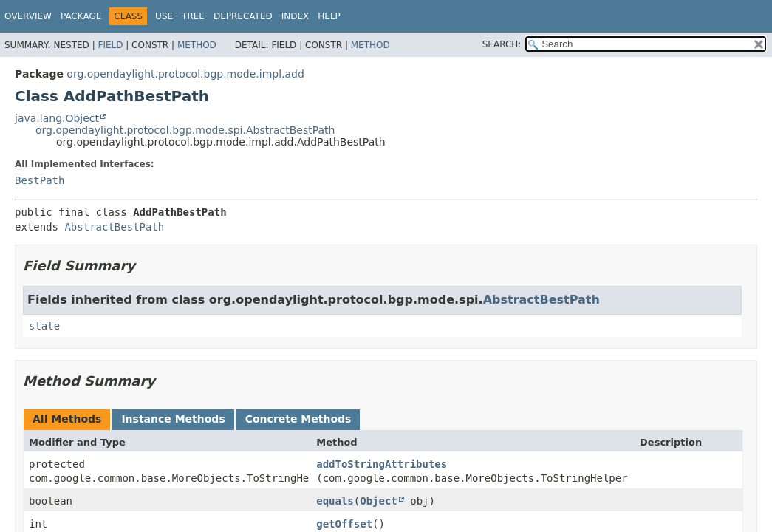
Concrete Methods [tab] (298, 419)
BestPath (40, 180)
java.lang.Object (57, 118)
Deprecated (243, 16)
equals (335, 501)
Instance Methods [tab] (173, 419)
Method (197, 45)
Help (329, 16)
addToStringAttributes (382, 464)
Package (81, 16)
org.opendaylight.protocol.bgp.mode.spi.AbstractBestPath (185, 130)
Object (379, 501)
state (44, 326)
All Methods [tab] (67, 419)
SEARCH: (502, 44)
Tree (193, 16)
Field (110, 45)
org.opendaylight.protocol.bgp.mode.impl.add (185, 74)
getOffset (344, 524)
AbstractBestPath (114, 227)
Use (164, 16)
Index (296, 16)
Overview (28, 16)
